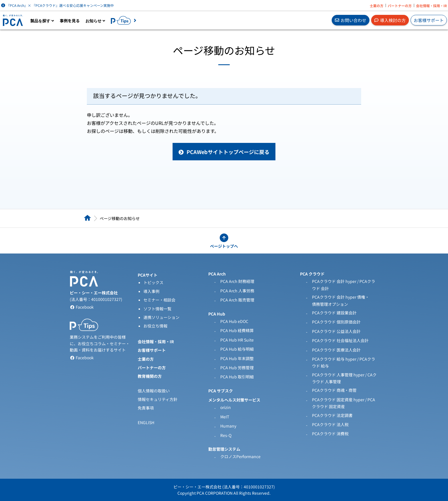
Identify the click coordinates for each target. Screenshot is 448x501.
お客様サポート (429, 20)
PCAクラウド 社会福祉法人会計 (340, 340)
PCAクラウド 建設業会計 (334, 313)
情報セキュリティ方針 (158, 399)
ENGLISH (146, 422)
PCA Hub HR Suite (237, 340)
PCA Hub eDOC (234, 321)
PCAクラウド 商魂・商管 (334, 390)
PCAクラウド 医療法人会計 (336, 350)
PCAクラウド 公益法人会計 (336, 331)
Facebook (82, 307)
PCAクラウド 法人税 (330, 424)
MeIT (225, 417)
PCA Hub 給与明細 (237, 349)
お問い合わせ (351, 20)
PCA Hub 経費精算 (237, 330)
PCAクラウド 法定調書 (332, 415)
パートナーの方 (400, 6)
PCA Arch (217, 274)
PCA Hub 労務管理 (237, 368)
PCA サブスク (221, 391)
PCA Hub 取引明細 (237, 377)
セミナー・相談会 (159, 300)
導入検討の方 (390, 20)
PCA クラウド (312, 274)
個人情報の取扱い (154, 391)
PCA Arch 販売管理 (237, 300)
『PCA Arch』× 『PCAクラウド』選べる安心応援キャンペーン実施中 (57, 5)
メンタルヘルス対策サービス (234, 400)
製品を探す (42, 21)
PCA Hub (217, 314)
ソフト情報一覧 (157, 309)
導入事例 (151, 291)
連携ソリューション (161, 317)
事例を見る (70, 21)
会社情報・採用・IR (431, 6)
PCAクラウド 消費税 (330, 434)
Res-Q (226, 435)
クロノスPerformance (240, 456)
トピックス (153, 282)
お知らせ (95, 21)
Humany (228, 426)
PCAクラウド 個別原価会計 (336, 322)
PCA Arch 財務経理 (237, 281)
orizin (226, 407)
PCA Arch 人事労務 (237, 291)
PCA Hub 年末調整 (237, 358)
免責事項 (146, 408)
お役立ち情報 (155, 326)
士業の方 (377, 6)
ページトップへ (224, 246)
